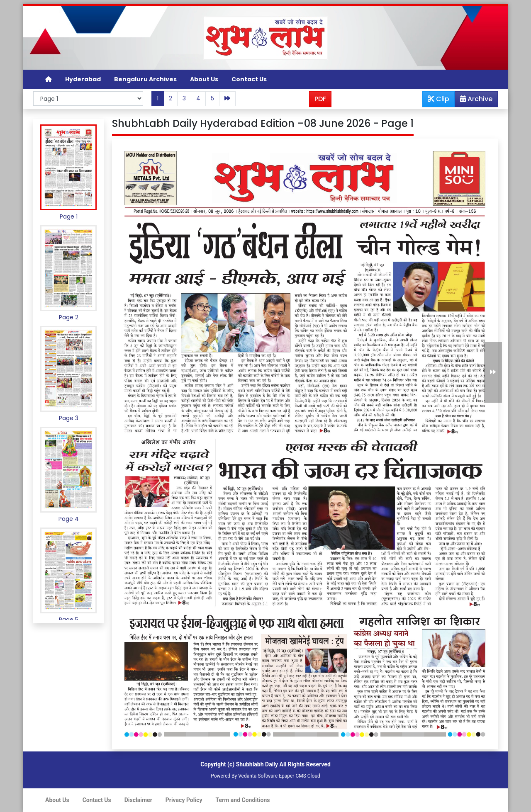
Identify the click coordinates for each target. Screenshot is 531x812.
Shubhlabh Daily (257, 764)
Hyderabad (83, 79)
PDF (320, 99)
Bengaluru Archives (145, 79)
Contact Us (249, 79)
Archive (474, 100)
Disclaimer (138, 800)
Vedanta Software (258, 776)
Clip (438, 99)
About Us (204, 79)
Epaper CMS (292, 776)
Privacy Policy (184, 800)
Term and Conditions (243, 800)
